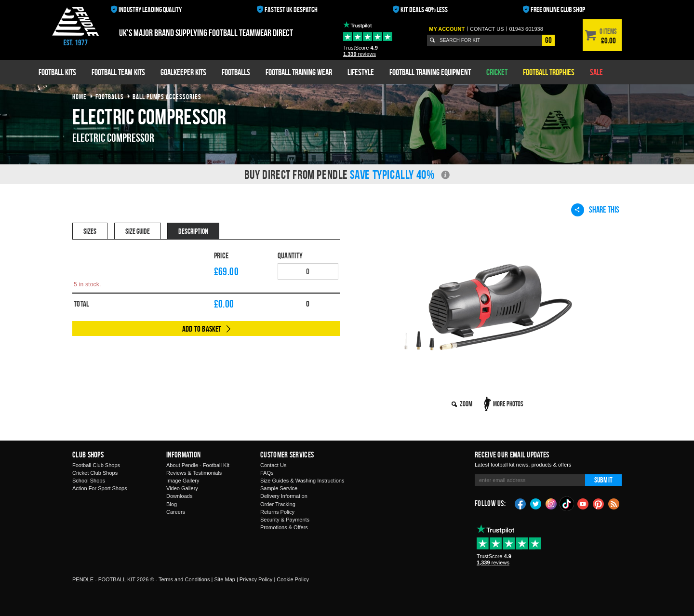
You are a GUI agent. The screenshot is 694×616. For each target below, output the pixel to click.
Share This (595, 210)
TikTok (567, 504)
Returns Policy (277, 512)
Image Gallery (183, 481)
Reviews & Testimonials (194, 473)
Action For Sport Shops (100, 488)
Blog (172, 504)
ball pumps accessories (167, 97)
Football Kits (57, 72)
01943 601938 (526, 29)
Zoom (466, 404)
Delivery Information (284, 496)
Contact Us (273, 465)
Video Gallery (182, 488)
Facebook (520, 503)
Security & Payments (285, 520)
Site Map (224, 579)
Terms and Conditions (184, 579)
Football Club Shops (96, 465)
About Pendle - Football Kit (198, 465)
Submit (603, 480)
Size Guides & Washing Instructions (302, 481)
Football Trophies (549, 72)
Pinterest (599, 503)
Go (548, 40)
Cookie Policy (293, 579)
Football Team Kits (118, 72)
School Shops (89, 481)
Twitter (536, 503)
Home (80, 97)
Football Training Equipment (430, 72)
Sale (596, 72)
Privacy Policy (256, 579)
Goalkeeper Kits (183, 72)
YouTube (583, 503)
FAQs (267, 473)
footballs (110, 97)
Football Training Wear (299, 72)
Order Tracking (278, 504)
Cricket (497, 72)
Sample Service (279, 488)
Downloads (179, 496)
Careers (176, 512)
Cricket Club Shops (95, 473)
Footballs (236, 72)
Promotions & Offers (284, 527)
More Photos (508, 404)
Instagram (551, 503)
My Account (447, 29)
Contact (487, 29)
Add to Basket (202, 329)
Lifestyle (361, 72)
